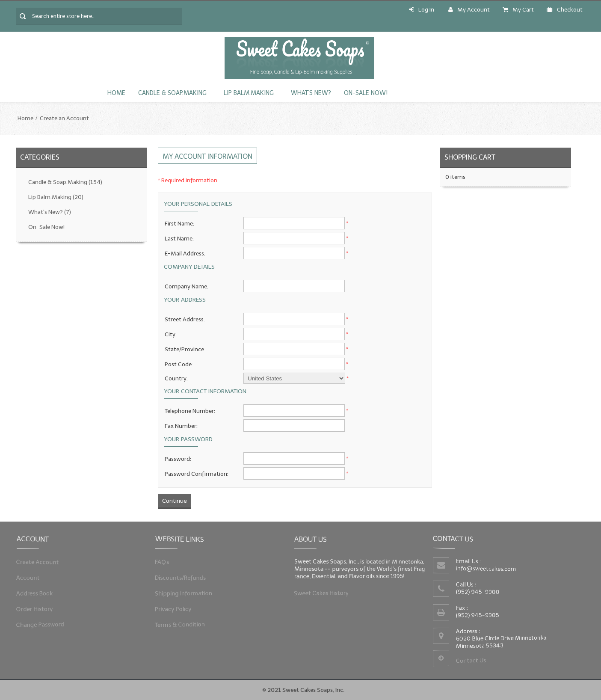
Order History (38, 607)
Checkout (565, 10)
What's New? (311, 93)
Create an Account (64, 118)
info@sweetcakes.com (487, 569)
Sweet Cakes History (324, 592)
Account (32, 578)
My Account (469, 10)
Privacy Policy (177, 607)
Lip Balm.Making (249, 93)
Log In (422, 10)
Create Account (40, 563)
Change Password (43, 622)
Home (116, 93)
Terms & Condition (183, 622)
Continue (175, 501)
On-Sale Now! (366, 93)
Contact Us (472, 658)
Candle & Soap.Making (172, 93)
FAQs (166, 563)
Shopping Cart (470, 157)
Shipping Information (187, 592)
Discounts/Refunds (183, 578)
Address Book (38, 592)
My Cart (518, 10)
